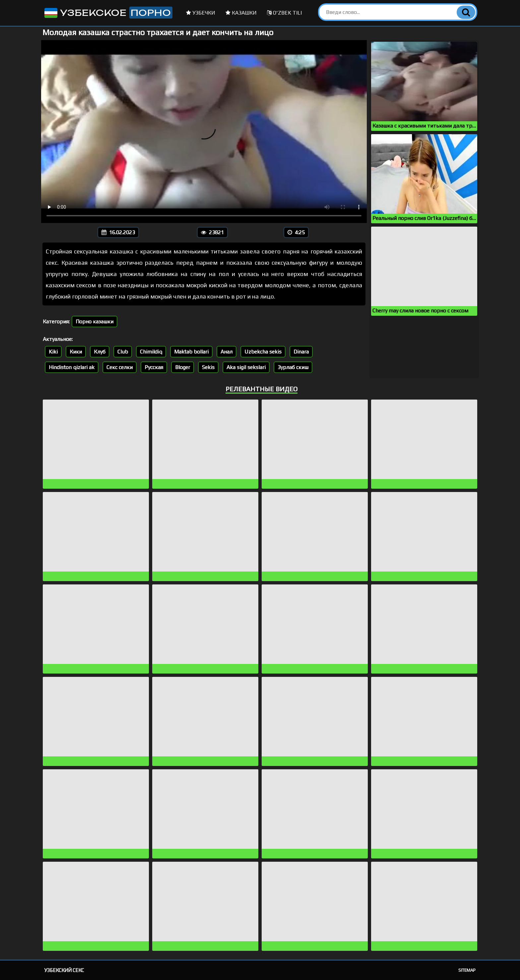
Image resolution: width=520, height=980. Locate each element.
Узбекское (108, 13)
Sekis (208, 367)
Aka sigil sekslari (246, 367)
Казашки (241, 13)
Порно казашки (95, 322)
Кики (76, 352)
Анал (227, 352)
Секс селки (120, 367)
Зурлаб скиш (293, 367)
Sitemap (467, 970)
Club (123, 352)
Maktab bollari (191, 352)
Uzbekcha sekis (263, 352)
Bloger (183, 367)
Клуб (100, 352)
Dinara (301, 352)
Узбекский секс (64, 970)
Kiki (53, 352)
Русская (154, 367)
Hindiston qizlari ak (72, 367)
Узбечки (201, 13)
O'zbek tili (284, 13)
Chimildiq (151, 352)
